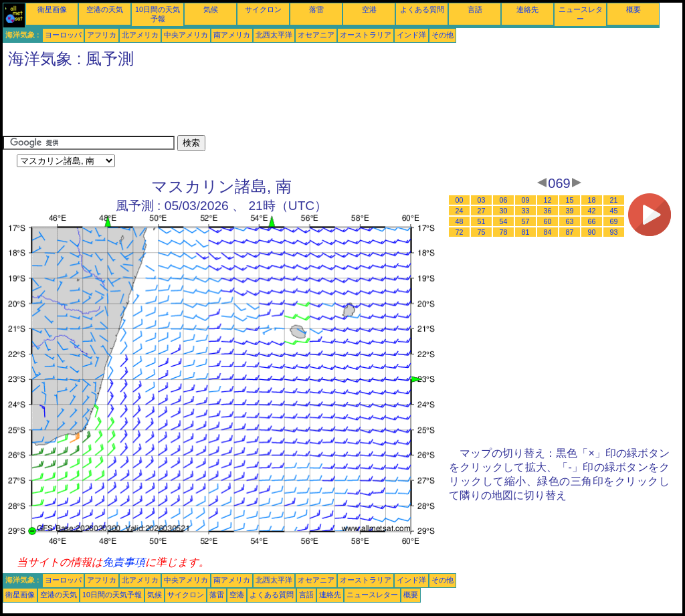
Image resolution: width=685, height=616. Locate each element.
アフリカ (102, 35)
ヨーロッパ (63, 35)
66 (592, 221)
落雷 (316, 9)
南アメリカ (232, 35)
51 (482, 221)
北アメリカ (140, 35)
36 (548, 211)
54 (504, 221)
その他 (443, 35)
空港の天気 (105, 9)
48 (460, 221)
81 (526, 232)
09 (526, 200)
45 (614, 211)
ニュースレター (372, 595)
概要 (633, 9)
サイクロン (263, 9)
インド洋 (411, 35)
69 (614, 221)
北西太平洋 (274, 35)
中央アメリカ (186, 35)
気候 (211, 9)
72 (460, 232)
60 (548, 221)
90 (592, 232)
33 (526, 211)
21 (614, 200)
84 (548, 232)
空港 (369, 9)
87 (570, 232)
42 (592, 211)
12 (548, 200)
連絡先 (527, 9)
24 (460, 211)
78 (504, 232)
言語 (475, 9)
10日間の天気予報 (112, 595)
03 (482, 200)
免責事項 (124, 562)
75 (482, 232)
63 (570, 221)
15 (570, 200)
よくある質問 (422, 9)
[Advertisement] (246, 105)
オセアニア (316, 35)
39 (570, 211)
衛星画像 (52, 9)
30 (504, 211)
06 (504, 200)
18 (592, 200)
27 (482, 211)
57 (526, 221)
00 (460, 200)
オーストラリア (366, 35)
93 (614, 232)
